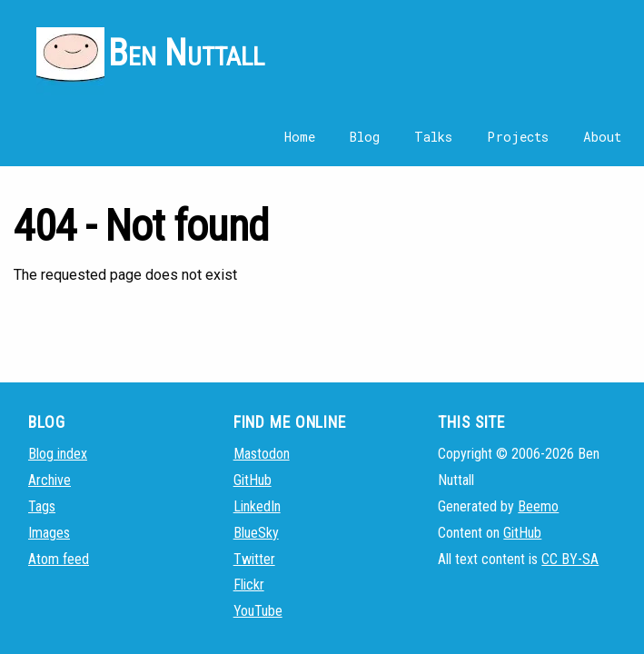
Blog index (58, 454)
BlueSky (256, 533)
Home (300, 137)
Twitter (254, 559)
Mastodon (262, 454)
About (602, 137)
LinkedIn (257, 506)
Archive (50, 480)
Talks (433, 137)
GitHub (253, 480)
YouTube (258, 611)
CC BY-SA (570, 559)
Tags (42, 506)
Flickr (249, 585)
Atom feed (59, 559)
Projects (518, 137)
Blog (365, 137)
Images (49, 533)
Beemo (538, 506)
